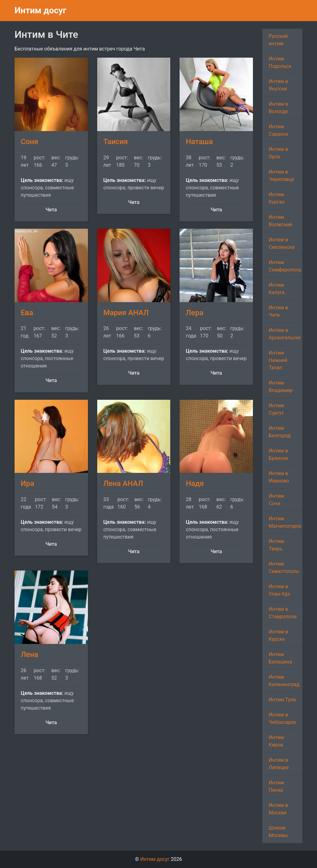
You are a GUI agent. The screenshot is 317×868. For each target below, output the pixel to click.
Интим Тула (282, 700)
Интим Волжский (280, 221)
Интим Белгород (280, 432)
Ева (27, 313)
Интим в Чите (278, 311)
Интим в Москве (278, 809)
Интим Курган (277, 198)
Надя (195, 483)
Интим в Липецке (279, 764)
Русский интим (278, 40)
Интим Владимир (281, 387)
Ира (27, 483)
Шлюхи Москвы (278, 832)
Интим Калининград (284, 681)
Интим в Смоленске (282, 243)
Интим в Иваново (279, 477)
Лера (194, 313)
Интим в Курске (278, 635)
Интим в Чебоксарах (282, 718)
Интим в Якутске (278, 85)
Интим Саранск (278, 130)
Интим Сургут (276, 409)
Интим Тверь (276, 545)
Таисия (116, 142)
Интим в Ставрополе (283, 613)
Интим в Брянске (278, 454)
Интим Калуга (277, 289)
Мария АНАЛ (126, 313)
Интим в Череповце (281, 176)
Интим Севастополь (284, 568)
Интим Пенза (276, 786)
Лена (29, 654)
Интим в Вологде (278, 108)
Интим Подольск (280, 62)
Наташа (199, 142)
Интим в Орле (278, 153)
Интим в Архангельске (285, 334)
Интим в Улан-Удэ (279, 590)
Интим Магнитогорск (285, 522)
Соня (29, 142)
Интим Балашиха (280, 658)
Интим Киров (276, 741)
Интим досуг (41, 10)
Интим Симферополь (285, 266)
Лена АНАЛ (123, 483)
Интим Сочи (276, 500)
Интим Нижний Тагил (278, 360)
